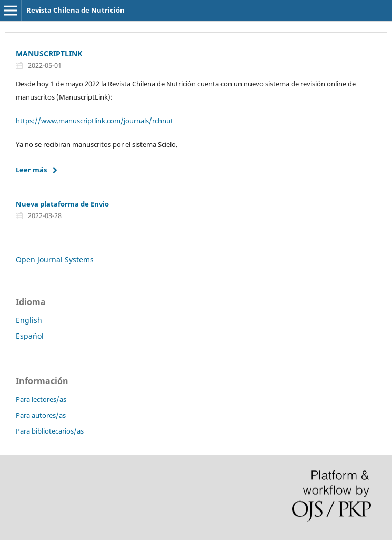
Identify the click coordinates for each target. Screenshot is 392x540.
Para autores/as (41, 415)
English (29, 320)
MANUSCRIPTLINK (49, 53)
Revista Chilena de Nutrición (76, 10)
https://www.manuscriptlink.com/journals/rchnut (94, 121)
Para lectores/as (41, 399)
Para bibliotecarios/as (50, 431)
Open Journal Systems (55, 259)
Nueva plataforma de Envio (62, 204)
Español (30, 336)
